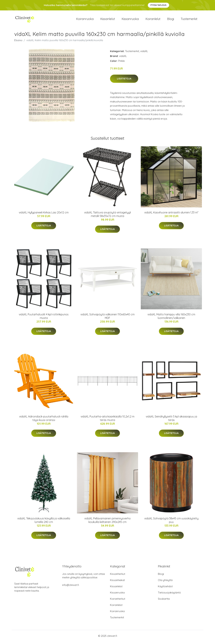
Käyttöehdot (165, 589)
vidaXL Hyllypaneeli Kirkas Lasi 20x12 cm (44, 215)
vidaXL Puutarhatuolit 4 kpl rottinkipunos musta (44, 318)
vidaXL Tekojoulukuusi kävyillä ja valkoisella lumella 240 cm (44, 523)
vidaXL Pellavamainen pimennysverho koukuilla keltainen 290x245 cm (107, 523)
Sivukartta (164, 601)
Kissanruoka (130, 20)
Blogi (171, 20)
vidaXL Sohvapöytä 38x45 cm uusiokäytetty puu (171, 523)
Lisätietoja (124, 81)
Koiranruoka (85, 20)
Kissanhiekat (117, 582)
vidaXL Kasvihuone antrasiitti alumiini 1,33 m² (171, 215)
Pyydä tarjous (158, 5)
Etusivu (18, 43)
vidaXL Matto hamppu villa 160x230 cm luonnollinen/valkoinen (171, 318)
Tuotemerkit (189, 20)
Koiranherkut (118, 601)
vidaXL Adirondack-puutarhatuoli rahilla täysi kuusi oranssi (44, 421)
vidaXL (144, 53)
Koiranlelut (153, 20)
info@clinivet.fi (71, 587)
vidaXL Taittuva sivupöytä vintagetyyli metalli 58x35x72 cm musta (107, 217)
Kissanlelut (108, 20)
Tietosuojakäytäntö (169, 595)
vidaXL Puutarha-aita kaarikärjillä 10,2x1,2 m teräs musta (107, 421)
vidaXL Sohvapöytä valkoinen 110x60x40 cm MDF (107, 318)
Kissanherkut (118, 576)
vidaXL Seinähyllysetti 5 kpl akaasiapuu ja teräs (171, 421)
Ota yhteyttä (165, 582)
